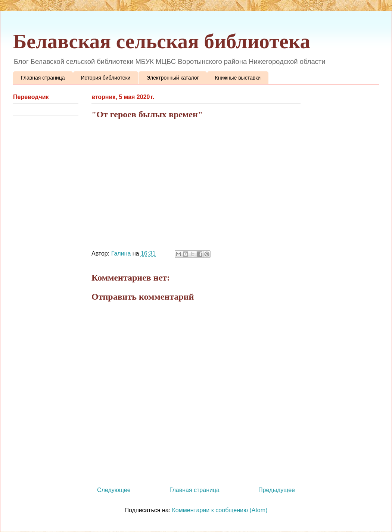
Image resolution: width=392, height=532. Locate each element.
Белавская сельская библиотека (162, 41)
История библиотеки (106, 78)
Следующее (114, 490)
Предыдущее (277, 490)
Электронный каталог (172, 78)
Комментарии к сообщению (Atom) (220, 510)
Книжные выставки (238, 78)
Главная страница (43, 78)
